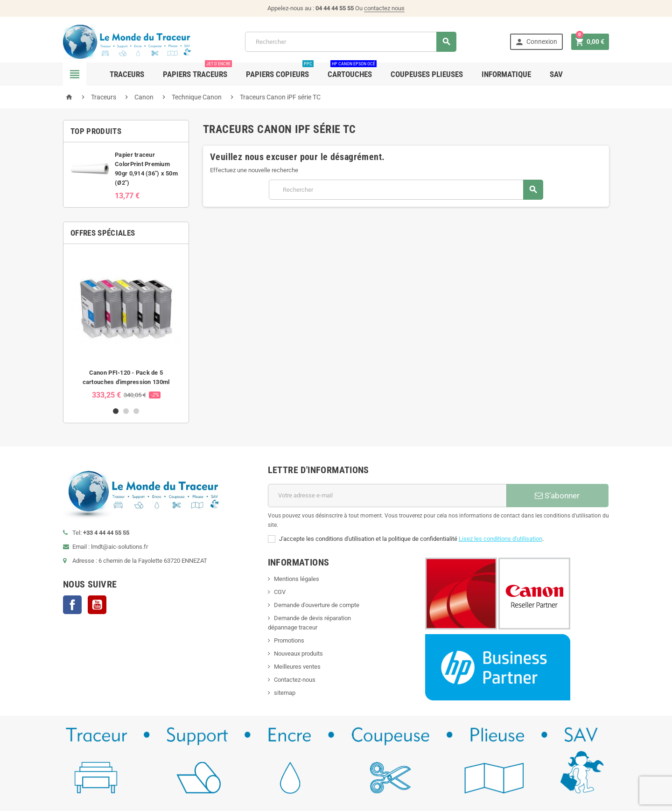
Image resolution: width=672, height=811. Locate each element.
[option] (126, 325)
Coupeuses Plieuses (427, 74)
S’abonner (557, 496)
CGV (280, 592)
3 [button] (136, 411)
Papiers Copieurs (280, 71)
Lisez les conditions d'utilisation (500, 539)
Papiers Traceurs (197, 71)
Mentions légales (297, 579)
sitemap (285, 693)
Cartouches (352, 71)
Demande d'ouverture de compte (317, 605)
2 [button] (126, 411)
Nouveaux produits (298, 654)
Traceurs (127, 74)
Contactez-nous (295, 680)
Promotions (289, 640)
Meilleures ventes (297, 667)
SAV (556, 74)
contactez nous (384, 8)
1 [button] (116, 411)
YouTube (97, 605)
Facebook (72, 605)
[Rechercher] (351, 42)
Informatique (506, 74)
